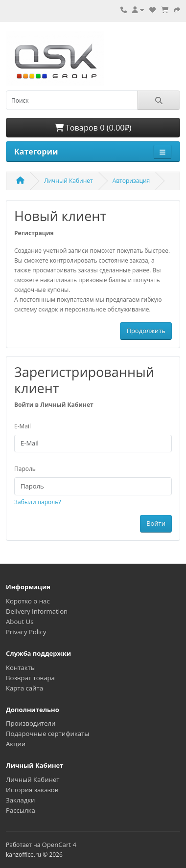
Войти (156, 523)
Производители (31, 723)
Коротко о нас (28, 601)
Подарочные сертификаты (47, 734)
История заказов (32, 790)
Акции (16, 744)
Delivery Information (37, 611)
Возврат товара (30, 678)
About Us (20, 622)
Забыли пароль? (37, 502)
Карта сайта (24, 688)
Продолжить (146, 331)
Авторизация (131, 181)
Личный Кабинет (69, 181)
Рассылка (21, 810)
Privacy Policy (26, 632)
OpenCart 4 (59, 845)
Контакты (21, 668)
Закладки (20, 800)
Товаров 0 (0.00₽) (93, 128)
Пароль (25, 469)
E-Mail (23, 426)
